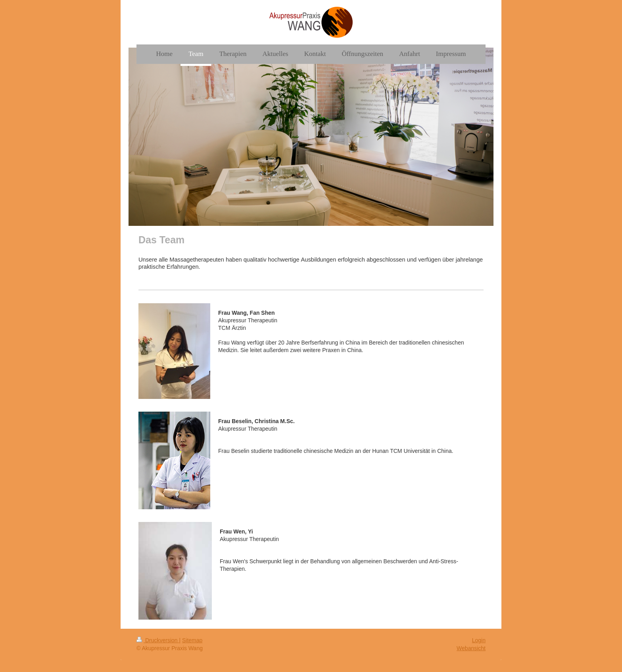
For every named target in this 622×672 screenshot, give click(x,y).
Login (479, 640)
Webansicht (471, 648)
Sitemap (192, 640)
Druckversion (158, 640)
